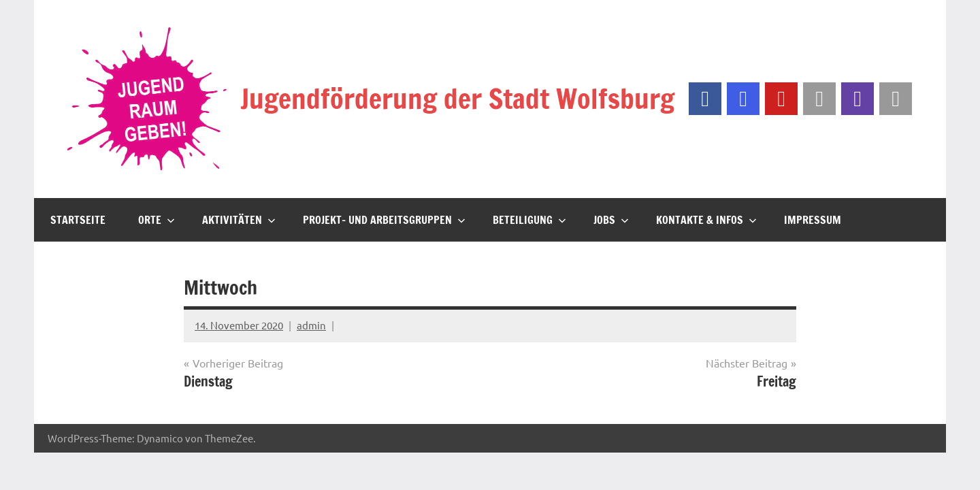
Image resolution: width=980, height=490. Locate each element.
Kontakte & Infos (706, 220)
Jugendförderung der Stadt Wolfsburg (457, 98)
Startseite (78, 220)
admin (311, 325)
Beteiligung (529, 220)
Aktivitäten (239, 220)
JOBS (611, 220)
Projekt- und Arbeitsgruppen (384, 220)
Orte (157, 220)
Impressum (813, 220)
